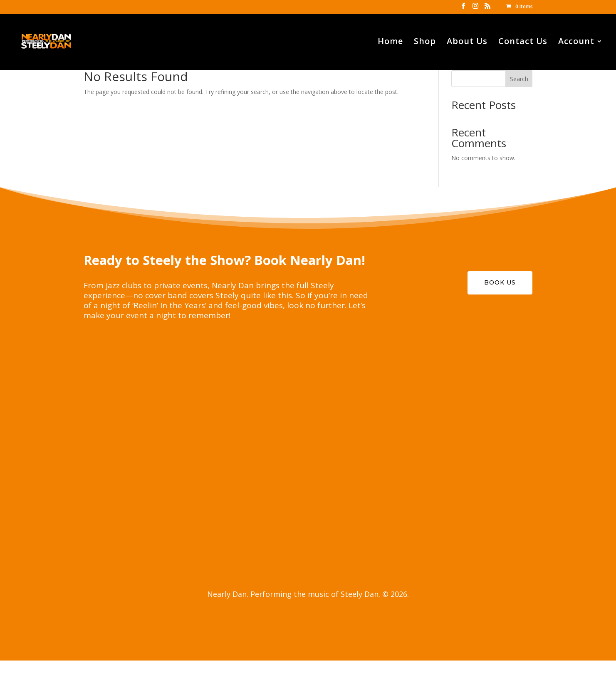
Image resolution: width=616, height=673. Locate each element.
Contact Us (523, 42)
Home (390, 42)
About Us (467, 42)
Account (576, 42)
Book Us (500, 282)
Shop (425, 42)
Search (519, 79)
